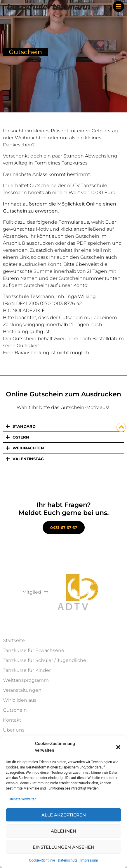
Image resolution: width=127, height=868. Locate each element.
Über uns (14, 730)
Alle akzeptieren (64, 815)
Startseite (14, 640)
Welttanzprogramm (26, 680)
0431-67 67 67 (64, 528)
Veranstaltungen (22, 690)
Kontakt (12, 720)
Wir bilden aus (20, 700)
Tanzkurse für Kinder (27, 670)
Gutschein (15, 710)
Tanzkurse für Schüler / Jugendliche (45, 660)
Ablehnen (63, 831)
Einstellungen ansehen (63, 847)
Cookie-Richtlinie (42, 860)
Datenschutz (68, 860)
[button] (118, 747)
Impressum (89, 860)
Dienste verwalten (23, 799)
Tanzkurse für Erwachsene (34, 650)
